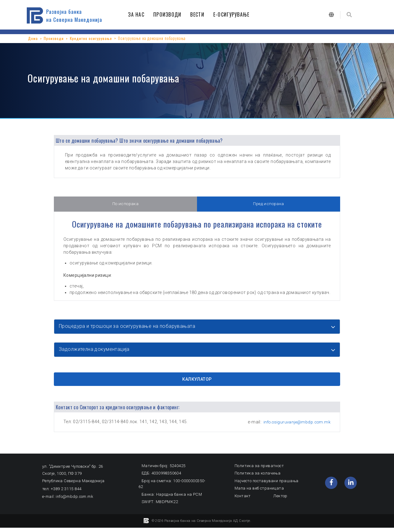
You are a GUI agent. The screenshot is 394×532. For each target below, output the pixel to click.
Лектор (280, 500)
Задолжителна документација (96, 351)
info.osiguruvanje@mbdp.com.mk (295, 426)
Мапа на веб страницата (259, 492)
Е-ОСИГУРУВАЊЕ (233, 14)
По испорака (126, 204)
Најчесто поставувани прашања (267, 485)
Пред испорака (269, 204)
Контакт (243, 500)
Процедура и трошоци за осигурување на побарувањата (130, 327)
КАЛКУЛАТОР (197, 383)
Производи (54, 38)
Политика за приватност (259, 470)
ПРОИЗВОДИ (169, 14)
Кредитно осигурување (91, 38)
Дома (33, 38)
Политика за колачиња (257, 477)
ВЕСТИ (199, 14)
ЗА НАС (138, 14)
